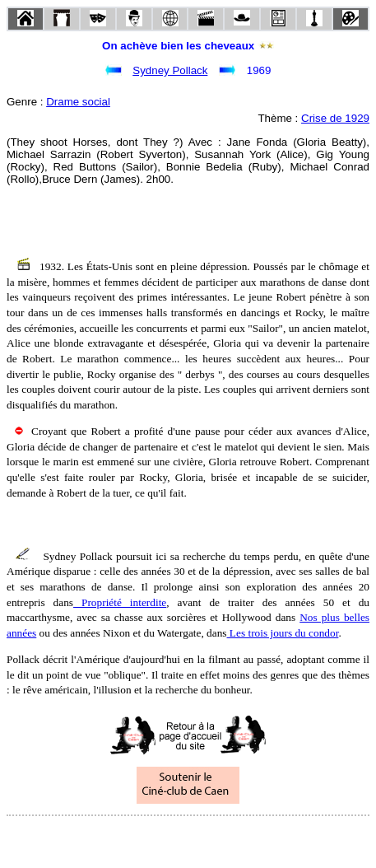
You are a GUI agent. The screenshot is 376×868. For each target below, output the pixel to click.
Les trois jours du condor (283, 633)
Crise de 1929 (335, 118)
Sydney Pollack (170, 70)
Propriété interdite (120, 602)
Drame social (78, 102)
